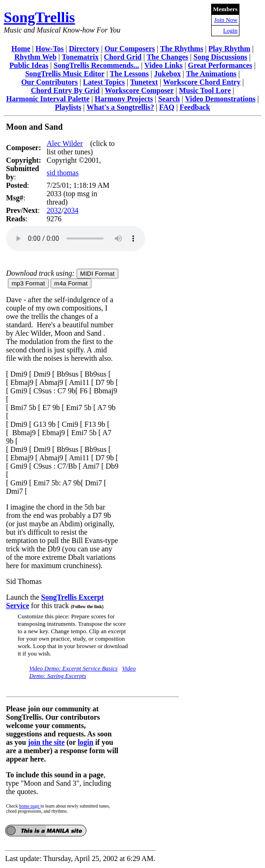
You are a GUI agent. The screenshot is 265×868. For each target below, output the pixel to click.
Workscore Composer (139, 90)
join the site (46, 742)
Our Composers (130, 49)
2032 (54, 210)
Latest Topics (104, 82)
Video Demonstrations (220, 99)
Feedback (195, 107)
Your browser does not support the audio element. (76, 239)
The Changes (167, 57)
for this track (66, 606)
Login (230, 30)
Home (21, 49)
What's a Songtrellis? (120, 107)
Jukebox (168, 74)
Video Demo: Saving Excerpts (82, 672)
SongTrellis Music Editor (65, 74)
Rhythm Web (36, 57)
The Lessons (129, 74)
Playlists (68, 107)
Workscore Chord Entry (202, 82)
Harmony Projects (124, 99)
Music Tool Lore (205, 90)
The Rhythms (182, 49)
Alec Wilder (65, 143)
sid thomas (63, 173)
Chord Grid (123, 57)
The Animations (211, 74)
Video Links (164, 65)
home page (30, 806)
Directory (84, 49)
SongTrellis (39, 17)
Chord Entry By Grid (65, 90)
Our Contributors (50, 82)
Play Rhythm (229, 49)
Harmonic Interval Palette (48, 99)
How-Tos (50, 49)
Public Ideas (29, 65)
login (85, 742)
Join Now (226, 20)
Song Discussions (220, 57)
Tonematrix (80, 57)
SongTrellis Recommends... (97, 65)
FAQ (167, 107)
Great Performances (220, 65)
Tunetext (144, 82)
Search (169, 99)
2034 (71, 210)
